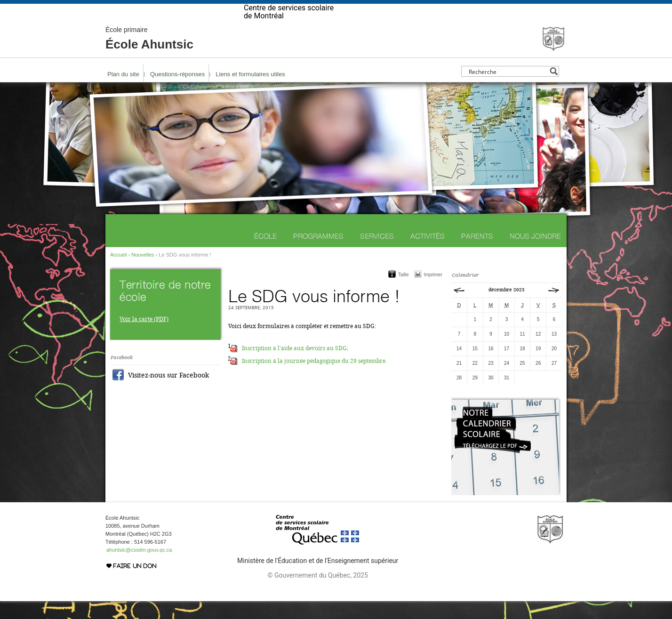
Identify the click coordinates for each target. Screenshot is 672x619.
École (265, 254)
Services (377, 254)
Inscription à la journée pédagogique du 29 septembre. (314, 379)
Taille (404, 293)
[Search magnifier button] (554, 89)
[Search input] (508, 89)
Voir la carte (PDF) (144, 337)
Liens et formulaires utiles (250, 92)
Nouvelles (143, 273)
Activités (428, 254)
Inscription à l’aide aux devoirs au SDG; (295, 366)
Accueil (118, 273)
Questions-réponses (177, 92)
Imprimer (433, 293)
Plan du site (123, 92)
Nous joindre (535, 254)
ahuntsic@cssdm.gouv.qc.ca (139, 568)
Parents (477, 254)
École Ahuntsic (149, 56)
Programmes (318, 254)
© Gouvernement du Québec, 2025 (317, 593)
